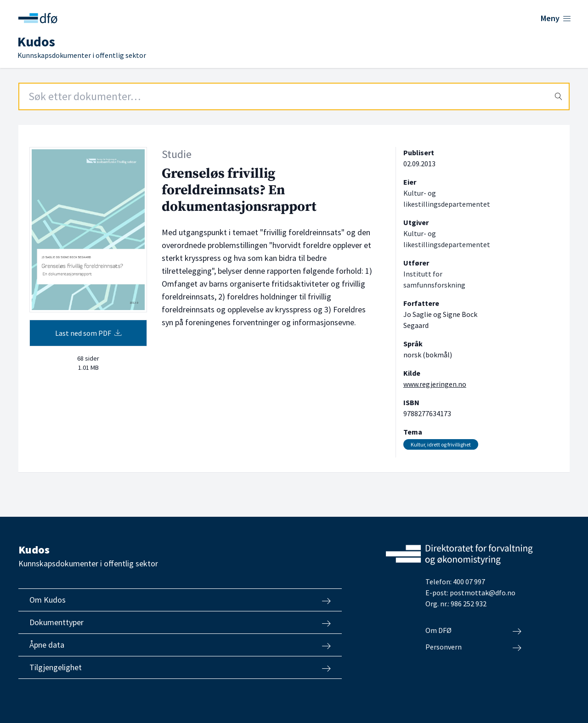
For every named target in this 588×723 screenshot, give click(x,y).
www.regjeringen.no (435, 384)
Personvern (473, 647)
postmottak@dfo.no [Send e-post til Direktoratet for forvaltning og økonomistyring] (483, 593)
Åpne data (180, 645)
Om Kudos (180, 600)
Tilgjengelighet (180, 667)
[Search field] (294, 96)
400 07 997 (469, 582)
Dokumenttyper (180, 622)
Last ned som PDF (88, 333)
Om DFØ (473, 631)
